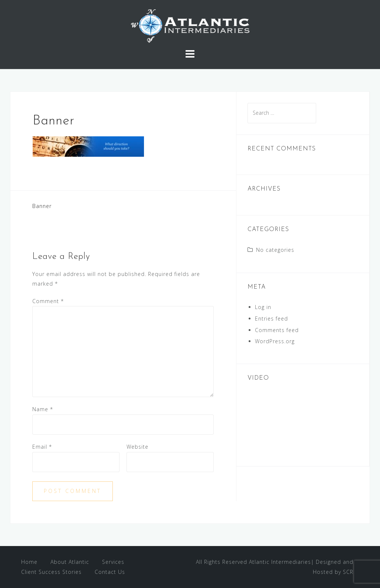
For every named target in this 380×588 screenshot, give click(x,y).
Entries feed (271, 319)
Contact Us (110, 572)
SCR (348, 572)
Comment (48, 301)
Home (29, 562)
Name (43, 409)
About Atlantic (70, 562)
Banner (42, 206)
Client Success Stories (51, 572)
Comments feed (277, 330)
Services (113, 562)
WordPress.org (275, 341)
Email (42, 447)
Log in (263, 307)
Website (137, 447)
